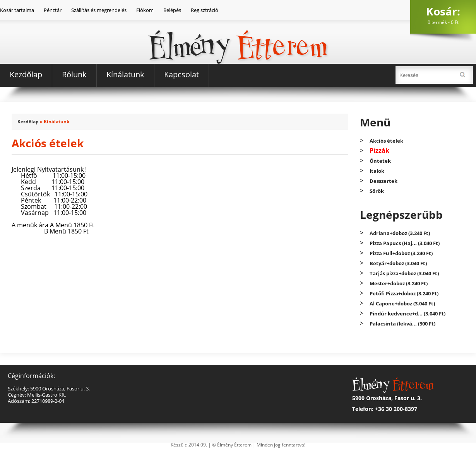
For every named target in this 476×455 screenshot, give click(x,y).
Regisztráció (205, 10)
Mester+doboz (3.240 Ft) (399, 283)
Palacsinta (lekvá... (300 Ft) (402, 324)
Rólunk (74, 74)
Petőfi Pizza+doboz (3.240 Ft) (404, 293)
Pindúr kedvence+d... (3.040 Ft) (408, 314)
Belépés (172, 10)
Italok (377, 171)
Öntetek (380, 161)
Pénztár (53, 10)
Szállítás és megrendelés (99, 10)
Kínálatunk (125, 74)
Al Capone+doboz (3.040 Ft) (402, 303)
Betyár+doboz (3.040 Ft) (398, 263)
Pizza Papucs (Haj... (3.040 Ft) (405, 243)
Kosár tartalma (17, 10)
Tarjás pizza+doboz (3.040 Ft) (404, 273)
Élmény (238, 34)
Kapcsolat (181, 74)
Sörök (377, 191)
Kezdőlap (26, 74)
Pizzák (379, 150)
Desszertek (384, 181)
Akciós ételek (386, 141)
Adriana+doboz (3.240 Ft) (400, 233)
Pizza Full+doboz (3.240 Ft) (401, 253)
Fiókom (145, 10)
